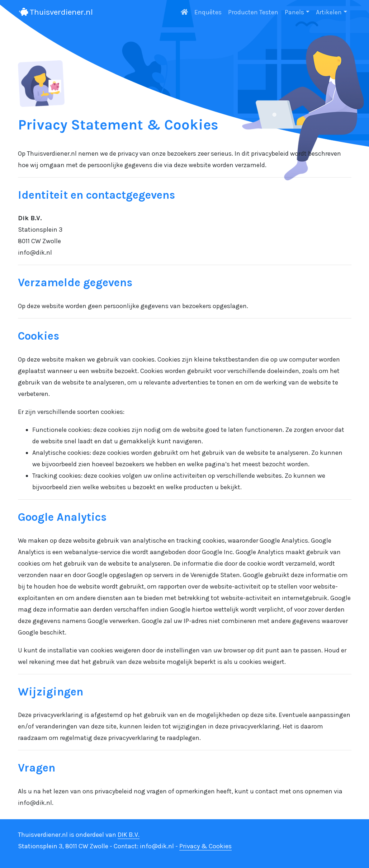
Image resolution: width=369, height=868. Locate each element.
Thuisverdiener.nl (56, 12)
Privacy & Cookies (205, 846)
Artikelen (329, 12)
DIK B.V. (129, 835)
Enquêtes (208, 12)
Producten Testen (253, 12)
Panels (294, 12)
